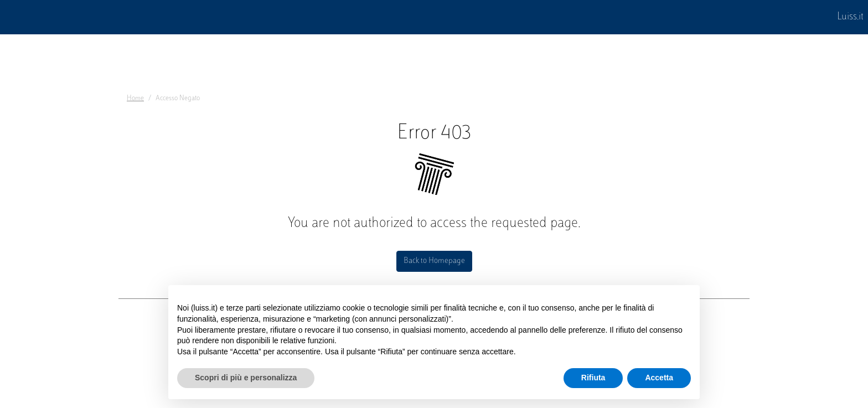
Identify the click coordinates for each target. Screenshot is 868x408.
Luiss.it (850, 17)
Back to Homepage (434, 261)
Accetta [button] (659, 378)
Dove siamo (147, 331)
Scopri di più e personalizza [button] (246, 378)
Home (135, 99)
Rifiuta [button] (593, 378)
